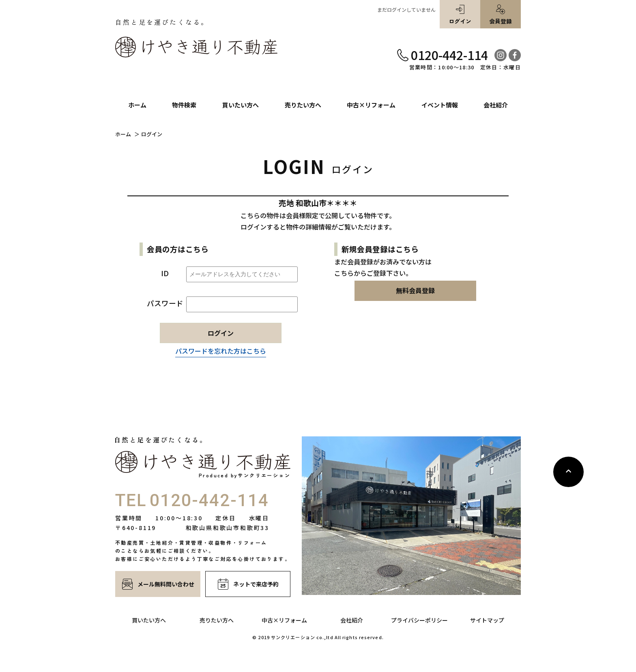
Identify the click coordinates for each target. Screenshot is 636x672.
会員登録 (501, 15)
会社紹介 (352, 620)
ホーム (123, 134)
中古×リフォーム (284, 620)
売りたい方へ (217, 620)
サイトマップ (487, 620)
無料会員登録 (415, 290)
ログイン (460, 15)
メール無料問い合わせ (158, 584)
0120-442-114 (449, 55)
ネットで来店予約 (248, 584)
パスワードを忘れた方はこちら (221, 351)
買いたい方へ (149, 620)
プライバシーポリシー (419, 620)
